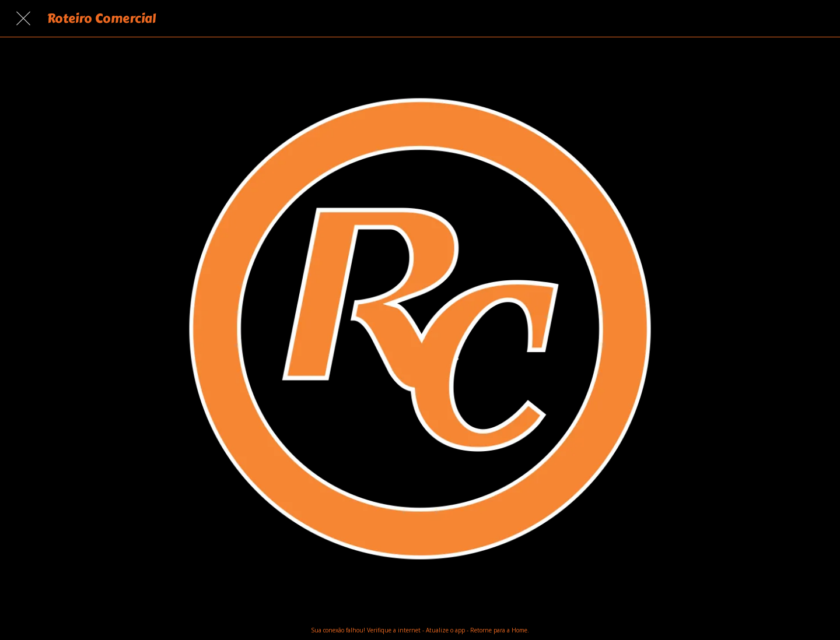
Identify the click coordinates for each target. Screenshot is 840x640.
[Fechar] (23, 19)
